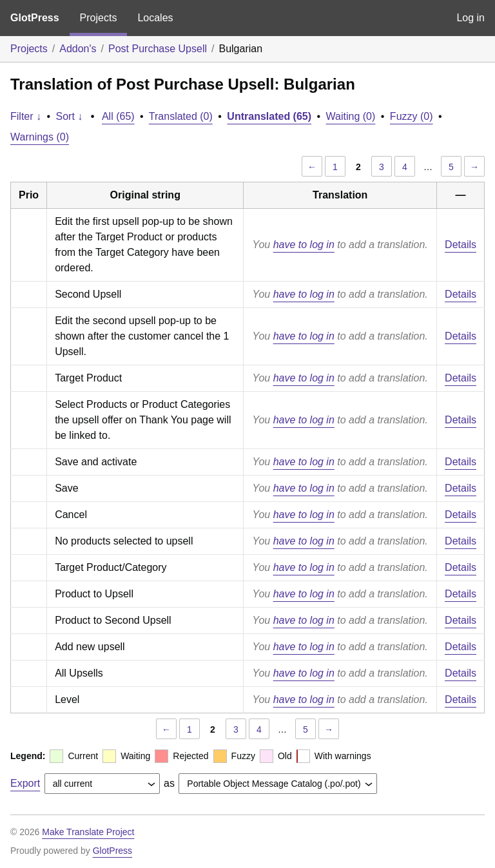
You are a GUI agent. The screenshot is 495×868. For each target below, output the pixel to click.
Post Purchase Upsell (158, 49)
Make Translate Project (88, 832)
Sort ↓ (70, 116)
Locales (155, 18)
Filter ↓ (26, 116)
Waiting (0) (351, 116)
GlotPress (35, 18)
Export (25, 783)
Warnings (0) (40, 137)
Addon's (78, 49)
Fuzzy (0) (412, 116)
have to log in (304, 245)
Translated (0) (181, 116)
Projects (99, 18)
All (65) (118, 116)
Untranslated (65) (269, 116)
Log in (471, 18)
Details (461, 245)
